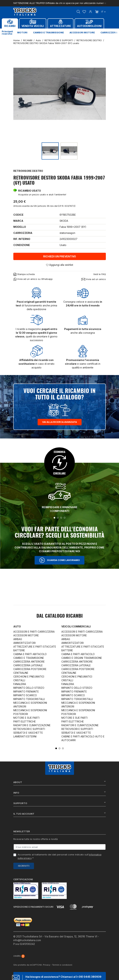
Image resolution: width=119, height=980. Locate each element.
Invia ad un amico (94, 279)
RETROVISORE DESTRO (28, 171)
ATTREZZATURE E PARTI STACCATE (35, 647)
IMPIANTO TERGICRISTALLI (29, 699)
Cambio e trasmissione (48, 32)
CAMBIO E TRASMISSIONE (29, 658)
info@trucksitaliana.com (27, 940)
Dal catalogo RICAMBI (60, 616)
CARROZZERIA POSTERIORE (30, 669)
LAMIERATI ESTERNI (25, 736)
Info (60, 793)
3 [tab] (61, 518)
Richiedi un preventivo (60, 256)
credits (19, 956)
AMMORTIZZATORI (24, 643)
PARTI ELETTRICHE (25, 721)
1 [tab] (55, 518)
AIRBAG (18, 639)
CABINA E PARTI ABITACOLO (30, 654)
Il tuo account (60, 814)
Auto (17, 626)
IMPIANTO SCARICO (25, 695)
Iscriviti (24, 866)
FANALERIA (20, 684)
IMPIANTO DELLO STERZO (29, 688)
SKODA (64, 221)
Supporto (60, 803)
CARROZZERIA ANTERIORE (29, 662)
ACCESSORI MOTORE (26, 635)
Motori (22, 32)
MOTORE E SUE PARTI (26, 718)
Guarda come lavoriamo (60, 560)
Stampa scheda (24, 274)
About (60, 782)
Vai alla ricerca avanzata (59, 422)
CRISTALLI (19, 680)
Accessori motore (82, 32)
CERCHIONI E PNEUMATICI (29, 677)
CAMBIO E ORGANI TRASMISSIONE (82, 658)
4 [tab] (65, 518)
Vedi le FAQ (100, 274)
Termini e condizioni (62, 965)
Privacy (47, 965)
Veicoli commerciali (76, 626)
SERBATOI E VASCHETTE (28, 733)
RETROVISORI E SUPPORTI (29, 729)
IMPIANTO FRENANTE (26, 692)
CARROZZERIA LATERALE (28, 665)
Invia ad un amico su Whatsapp (33, 279)
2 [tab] (58, 518)
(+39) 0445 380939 (89, 977)
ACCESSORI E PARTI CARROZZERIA (34, 632)
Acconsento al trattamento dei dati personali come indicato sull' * (59, 856)
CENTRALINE (21, 673)
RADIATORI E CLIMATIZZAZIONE (32, 725)
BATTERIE (19, 650)
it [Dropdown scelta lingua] (103, 12)
